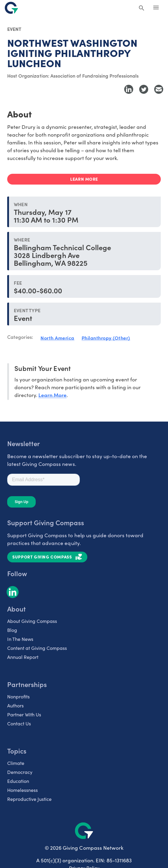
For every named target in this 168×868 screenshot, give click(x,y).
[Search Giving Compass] (142, 8)
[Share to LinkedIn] (129, 89)
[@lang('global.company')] (11, 8)
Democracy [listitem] (20, 772)
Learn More (52, 395)
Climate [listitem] (16, 763)
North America (57, 338)
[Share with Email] (159, 89)
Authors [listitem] (15, 705)
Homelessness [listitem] (22, 790)
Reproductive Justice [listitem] (29, 799)
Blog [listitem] (12, 630)
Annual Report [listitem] (23, 657)
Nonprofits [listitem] (18, 696)
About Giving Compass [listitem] (32, 621)
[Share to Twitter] (144, 89)
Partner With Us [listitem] (24, 714)
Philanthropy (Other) (106, 338)
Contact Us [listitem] (19, 723)
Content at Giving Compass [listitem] (37, 648)
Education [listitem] (18, 781)
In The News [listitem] (20, 639)
